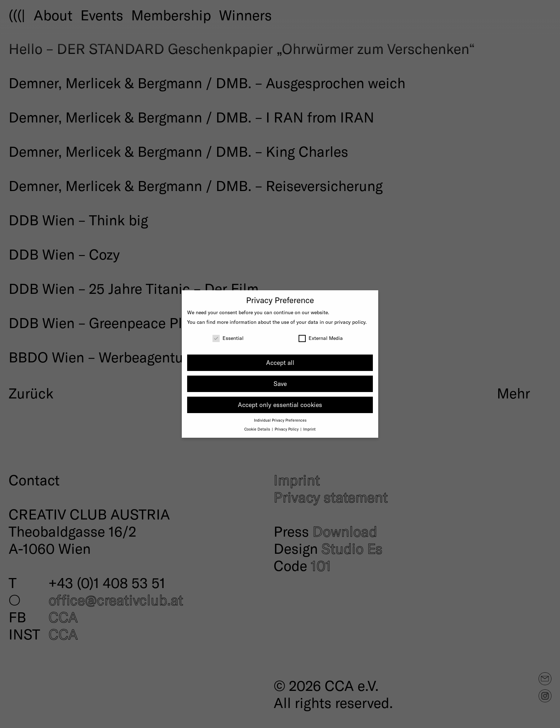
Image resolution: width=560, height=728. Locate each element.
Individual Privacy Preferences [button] (280, 420)
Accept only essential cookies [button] (280, 405)
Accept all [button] (280, 362)
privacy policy (350, 322)
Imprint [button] (309, 429)
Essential (228, 338)
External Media (321, 338)
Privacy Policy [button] (287, 429)
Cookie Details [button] (258, 429)
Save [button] (280, 383)
